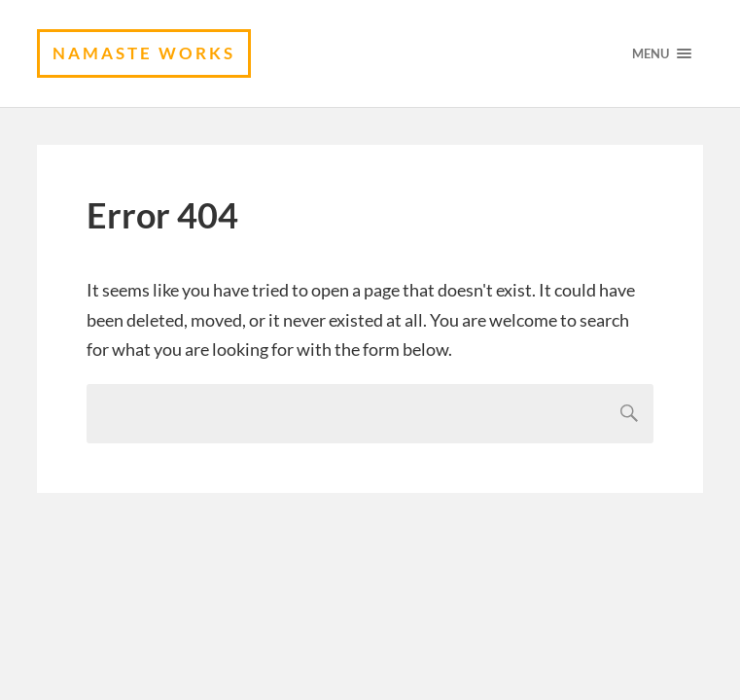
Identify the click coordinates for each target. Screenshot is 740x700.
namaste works (144, 53)
